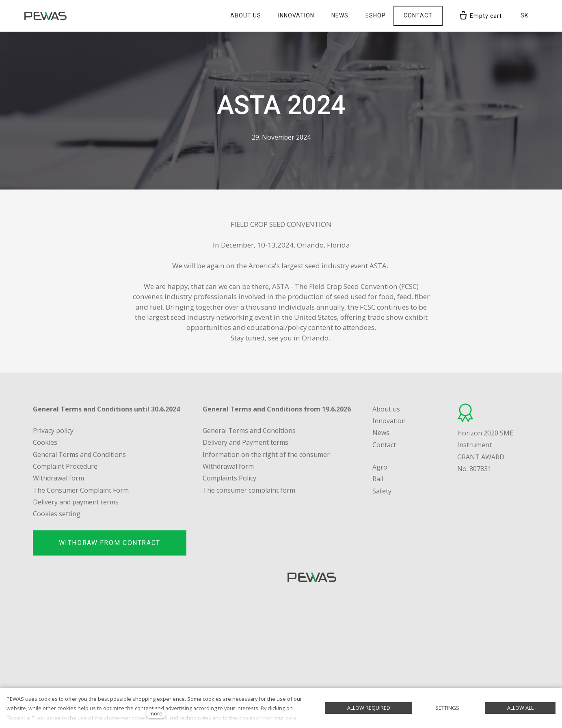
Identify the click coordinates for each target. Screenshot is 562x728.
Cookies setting (57, 514)
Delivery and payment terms (76, 502)
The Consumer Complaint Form (81, 490)
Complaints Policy (229, 478)
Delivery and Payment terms (245, 442)
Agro (380, 467)
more (156, 713)
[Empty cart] (480, 16)
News (381, 433)
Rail (378, 479)
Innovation (389, 421)
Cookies (45, 442)
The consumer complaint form (249, 490)
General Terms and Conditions (79, 454)
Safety (382, 491)
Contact (384, 445)
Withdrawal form (228, 466)
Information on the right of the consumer (266, 454)
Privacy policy (53, 431)
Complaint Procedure (65, 466)
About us (386, 409)
